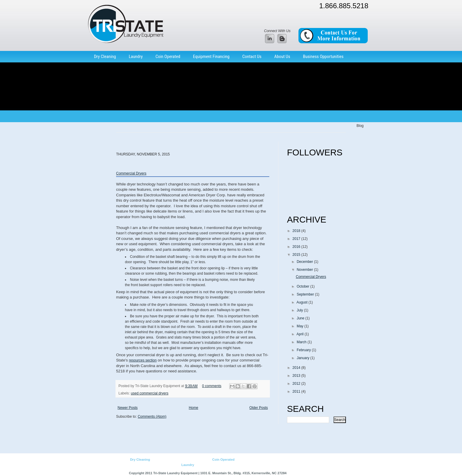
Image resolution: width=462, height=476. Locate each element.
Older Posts (259, 408)
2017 (297, 239)
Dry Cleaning (105, 57)
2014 (297, 368)
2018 (297, 231)
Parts (207, 460)
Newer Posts (128, 408)
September (306, 294)
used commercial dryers (150, 393)
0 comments (212, 386)
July (300, 310)
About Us (282, 57)
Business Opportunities (323, 57)
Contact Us (252, 57)
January (303, 358)
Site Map (274, 465)
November (305, 270)
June (301, 318)
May (301, 326)
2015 (297, 255)
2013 (297, 376)
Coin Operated (168, 57)
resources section (143, 360)
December (305, 262)
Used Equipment (189, 460)
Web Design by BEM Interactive (310, 473)
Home (194, 408)
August (302, 302)
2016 (297, 247)
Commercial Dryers (131, 173)
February (304, 350)
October (303, 286)
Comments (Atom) (152, 417)
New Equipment (163, 460)
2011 (297, 392)
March (302, 342)
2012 (297, 384)
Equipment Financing (211, 57)
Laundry (136, 57)
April (300, 334)
